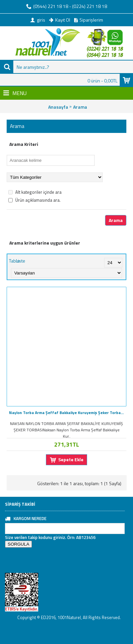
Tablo (14, 261)
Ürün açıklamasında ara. (34, 200)
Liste (21, 261)
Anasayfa (58, 107)
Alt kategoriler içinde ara (35, 192)
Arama (80, 107)
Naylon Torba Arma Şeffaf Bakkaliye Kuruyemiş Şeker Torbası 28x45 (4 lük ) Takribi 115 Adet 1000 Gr (68, 413)
